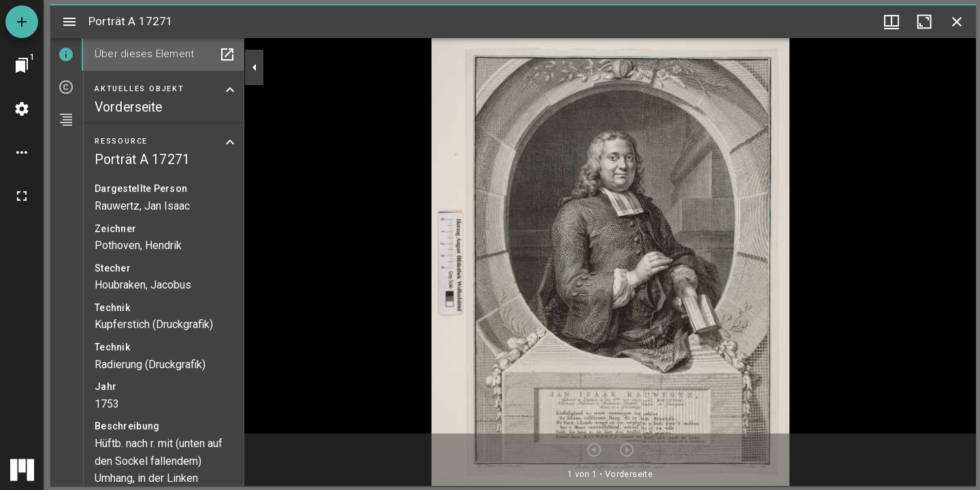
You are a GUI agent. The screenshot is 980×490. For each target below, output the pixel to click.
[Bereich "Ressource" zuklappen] (230, 142)
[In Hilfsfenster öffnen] (227, 54)
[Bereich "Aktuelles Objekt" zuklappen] (230, 90)
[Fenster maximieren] (924, 22)
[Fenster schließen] (957, 22)
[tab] (67, 54)
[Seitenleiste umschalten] (69, 22)
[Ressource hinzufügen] (22, 22)
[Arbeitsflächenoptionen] (22, 152)
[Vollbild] (22, 196)
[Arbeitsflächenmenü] (22, 109)
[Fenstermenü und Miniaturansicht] (892, 22)
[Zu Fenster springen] (22, 65)
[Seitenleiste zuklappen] (255, 67)
